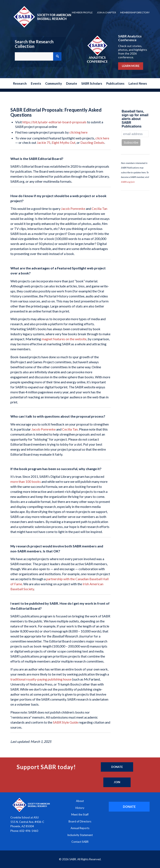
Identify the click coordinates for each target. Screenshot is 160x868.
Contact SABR (80, 842)
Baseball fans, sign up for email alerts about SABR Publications (135, 119)
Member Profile (82, 12)
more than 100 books (26, 481)
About (80, 801)
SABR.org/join (128, 182)
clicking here (78, 132)
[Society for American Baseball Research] (42, 17)
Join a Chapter (106, 12)
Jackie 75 (44, 142)
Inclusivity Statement (80, 835)
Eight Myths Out (64, 142)
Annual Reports (80, 828)
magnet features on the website (64, 339)
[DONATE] (129, 807)
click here (102, 138)
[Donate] (117, 767)
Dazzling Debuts (92, 142)
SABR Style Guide (66, 722)
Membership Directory (135, 12)
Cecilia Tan (99, 208)
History (80, 808)
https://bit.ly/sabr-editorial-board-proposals (54, 122)
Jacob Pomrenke (73, 208)
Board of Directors (80, 821)
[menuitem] (82, 13)
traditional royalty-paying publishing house (41, 679)
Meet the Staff (80, 814)
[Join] (117, 782)
